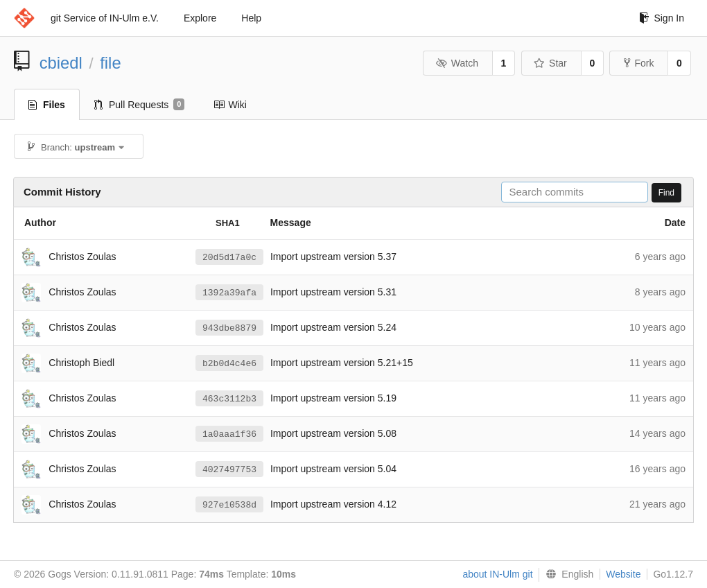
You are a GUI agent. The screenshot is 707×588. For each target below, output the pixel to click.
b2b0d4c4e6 (229, 363)
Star (550, 63)
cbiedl (61, 63)
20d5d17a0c (229, 257)
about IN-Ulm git (497, 574)
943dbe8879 (229, 328)
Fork (639, 63)
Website (623, 574)
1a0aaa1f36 (229, 434)
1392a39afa (229, 293)
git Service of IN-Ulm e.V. (105, 18)
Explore (200, 18)
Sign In (662, 18)
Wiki (230, 105)
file (110, 63)
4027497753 (229, 469)
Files (47, 105)
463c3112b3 (229, 399)
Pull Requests (140, 105)
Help (251, 18)
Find (666, 193)
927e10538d (229, 505)
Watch (457, 63)
